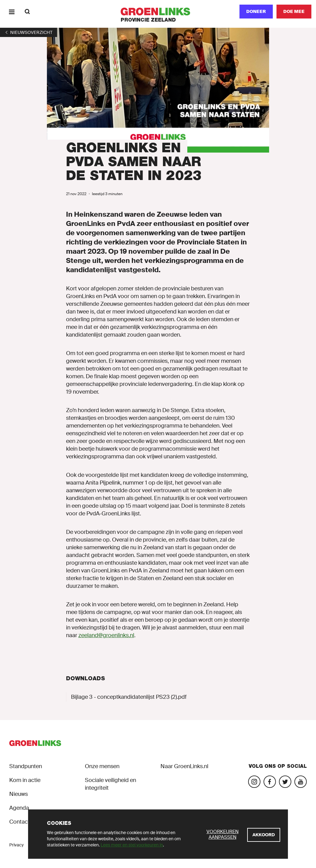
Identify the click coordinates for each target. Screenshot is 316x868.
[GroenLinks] (158, 12)
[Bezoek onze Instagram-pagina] (254, 782)
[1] (29, 32)
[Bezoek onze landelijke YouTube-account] (301, 782)
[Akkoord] (264, 835)
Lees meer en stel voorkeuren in (132, 845)
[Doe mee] (294, 12)
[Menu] (12, 12)
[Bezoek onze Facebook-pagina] (270, 782)
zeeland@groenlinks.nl (106, 635)
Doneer (256, 11)
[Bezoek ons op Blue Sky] (285, 782)
